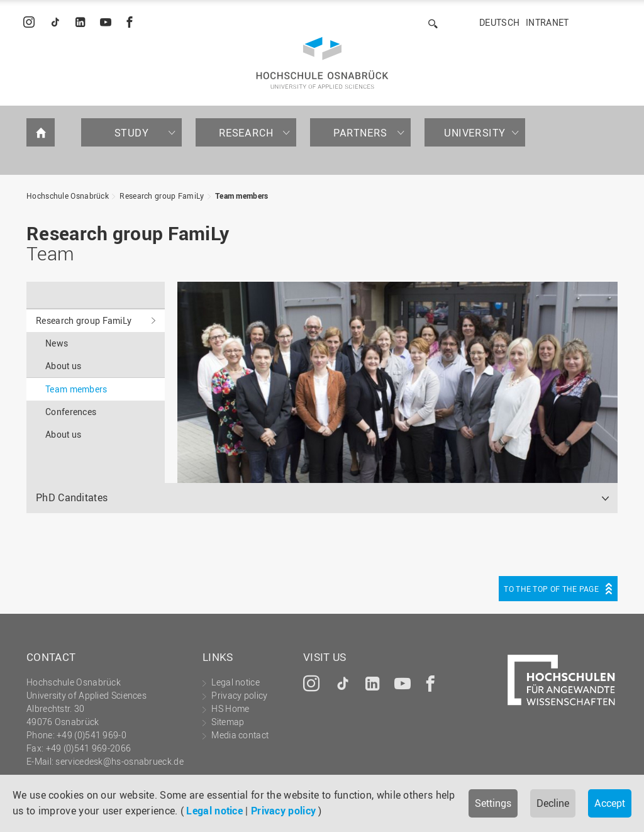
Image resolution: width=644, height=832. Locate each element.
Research (246, 133)
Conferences (71, 412)
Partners (360, 133)
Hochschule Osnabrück (68, 196)
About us (63, 366)
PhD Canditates (72, 497)
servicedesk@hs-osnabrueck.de (119, 761)
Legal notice (214, 811)
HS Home (230, 708)
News (57, 343)
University (475, 133)
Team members (242, 196)
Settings (493, 803)
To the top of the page (551, 589)
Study (132, 133)
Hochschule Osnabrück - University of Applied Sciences (322, 63)
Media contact (240, 735)
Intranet (547, 22)
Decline (553, 803)
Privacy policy (283, 811)
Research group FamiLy (162, 196)
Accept (610, 803)
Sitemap (228, 722)
